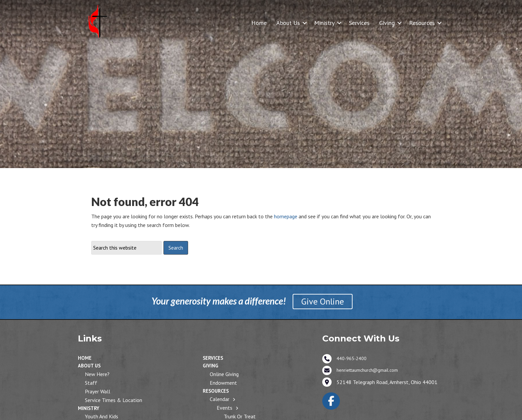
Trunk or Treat (240, 416)
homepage (286, 216)
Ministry (324, 23)
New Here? (97, 374)
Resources (422, 23)
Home (259, 23)
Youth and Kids (102, 416)
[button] (305, 23)
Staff (91, 383)
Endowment (223, 383)
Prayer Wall (98, 391)
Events (225, 408)
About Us (288, 23)
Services (359, 23)
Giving (387, 23)
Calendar (220, 399)
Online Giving (224, 374)
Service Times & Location (114, 400)
